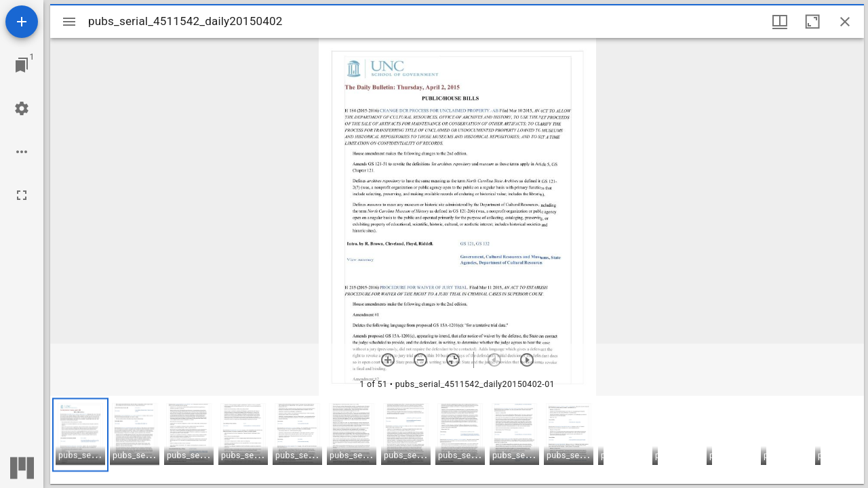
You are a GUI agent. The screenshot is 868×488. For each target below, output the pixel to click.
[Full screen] (22, 195)
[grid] (457, 440)
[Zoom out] (420, 360)
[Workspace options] (22, 152)
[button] (80, 435)
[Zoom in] (388, 360)
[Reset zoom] (453, 360)
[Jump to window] (22, 65)
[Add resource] (22, 22)
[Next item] (527, 360)
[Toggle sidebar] (69, 22)
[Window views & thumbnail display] (780, 22)
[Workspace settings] (22, 108)
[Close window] (845, 22)
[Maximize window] (812, 22)
